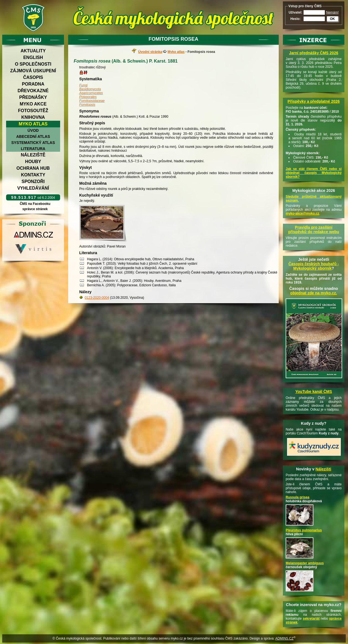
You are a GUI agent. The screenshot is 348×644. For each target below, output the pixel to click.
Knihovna (33, 117)
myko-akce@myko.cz (302, 213)
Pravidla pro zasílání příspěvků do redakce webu (314, 230)
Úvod (33, 130)
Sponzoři (33, 181)
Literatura (33, 149)
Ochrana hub (33, 168)
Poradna (33, 84)
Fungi (83, 85)
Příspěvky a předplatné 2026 (314, 101)
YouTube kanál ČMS (314, 391)
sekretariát (311, 619)
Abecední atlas (33, 136)
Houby (33, 162)
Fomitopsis (87, 105)
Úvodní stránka (150, 52)
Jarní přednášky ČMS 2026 (314, 53)
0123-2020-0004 (97, 298)
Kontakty (33, 175)
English (33, 57)
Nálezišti (323, 469)
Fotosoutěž (33, 111)
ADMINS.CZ (284, 638)
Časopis (33, 77)
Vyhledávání (33, 188)
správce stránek (35, 209)
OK (332, 19)
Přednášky (33, 97)
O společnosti (33, 64)
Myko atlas (33, 124)
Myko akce (33, 104)
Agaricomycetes (91, 93)
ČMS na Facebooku (35, 204)
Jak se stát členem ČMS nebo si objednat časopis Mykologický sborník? (314, 173)
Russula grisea (297, 497)
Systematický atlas (33, 143)
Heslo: (295, 19)
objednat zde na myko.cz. (314, 293)
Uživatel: (295, 12)
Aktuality (33, 51)
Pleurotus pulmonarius (304, 530)
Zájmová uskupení (33, 71)
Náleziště (33, 155)
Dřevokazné (33, 91)
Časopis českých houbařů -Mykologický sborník (314, 266)
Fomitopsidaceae (92, 101)
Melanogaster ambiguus (305, 563)
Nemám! (332, 12)
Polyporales (88, 97)
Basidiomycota (90, 89)
